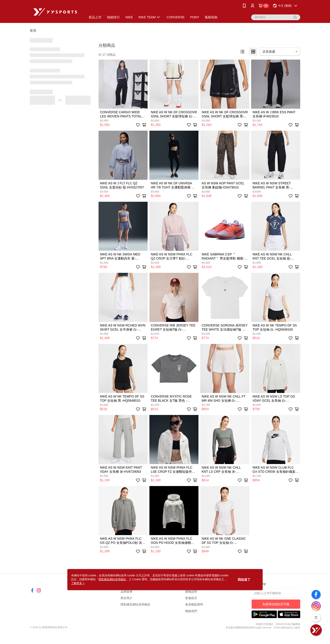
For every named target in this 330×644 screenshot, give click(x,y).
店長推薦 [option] (269, 52)
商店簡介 (126, 598)
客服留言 (191, 598)
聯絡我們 (191, 611)
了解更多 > (78, 583)
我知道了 (244, 580)
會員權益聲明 (194, 604)
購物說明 (191, 592)
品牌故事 (126, 592)
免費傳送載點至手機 (276, 604)
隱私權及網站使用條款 (135, 604)
